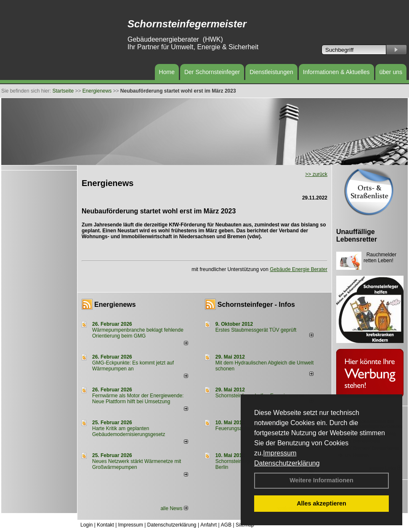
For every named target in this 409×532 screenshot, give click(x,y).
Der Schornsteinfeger (212, 72)
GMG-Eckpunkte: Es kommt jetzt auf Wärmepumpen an (133, 366)
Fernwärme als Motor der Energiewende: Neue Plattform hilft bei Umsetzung (138, 399)
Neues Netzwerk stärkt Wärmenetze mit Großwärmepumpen (137, 464)
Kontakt (105, 525)
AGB (226, 525)
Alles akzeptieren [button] (321, 503)
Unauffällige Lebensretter (357, 235)
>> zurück (316, 174)
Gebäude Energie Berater (299, 269)
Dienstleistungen (271, 72)
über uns (391, 72)
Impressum (280, 453)
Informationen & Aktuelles (336, 72)
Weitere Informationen (321, 480)
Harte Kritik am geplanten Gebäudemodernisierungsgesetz (129, 431)
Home (167, 72)
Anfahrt (208, 525)
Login (86, 525)
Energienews (115, 305)
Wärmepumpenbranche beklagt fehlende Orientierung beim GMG (138, 333)
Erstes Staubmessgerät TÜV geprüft (256, 330)
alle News (174, 508)
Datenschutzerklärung (287, 463)
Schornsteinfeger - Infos (256, 305)
